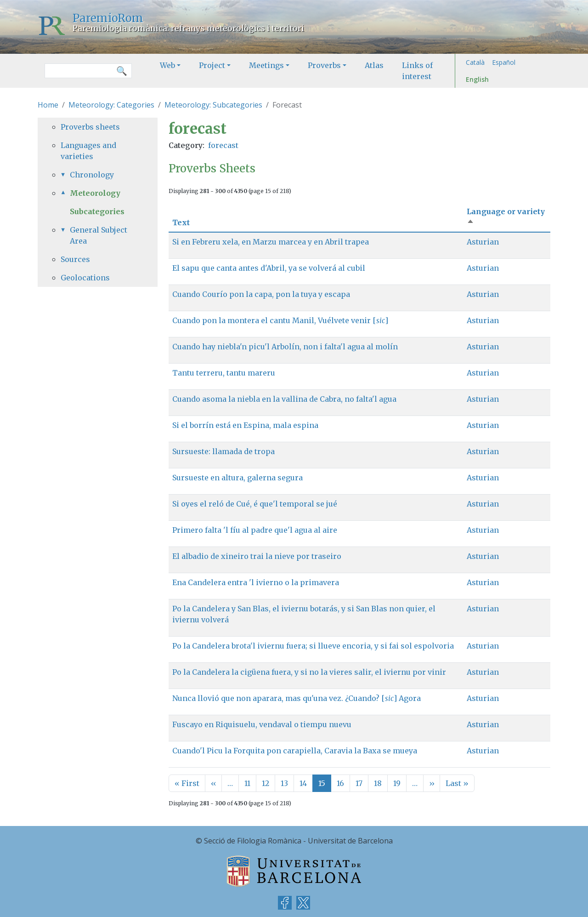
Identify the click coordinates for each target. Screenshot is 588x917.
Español (504, 62)
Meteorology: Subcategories (213, 105)
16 (340, 783)
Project (212, 65)
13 (284, 783)
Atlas (374, 65)
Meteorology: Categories (111, 105)
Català (475, 62)
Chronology (92, 175)
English (477, 79)
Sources (75, 259)
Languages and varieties (88, 151)
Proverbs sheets (90, 127)
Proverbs (324, 65)
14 (303, 783)
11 (247, 783)
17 (359, 783)
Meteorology (95, 193)
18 (378, 783)
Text (181, 222)
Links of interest (417, 71)
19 (397, 783)
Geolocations (85, 278)
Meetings (266, 65)
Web (167, 65)
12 (266, 783)
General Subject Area (99, 235)
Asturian (483, 242)
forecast (223, 145)
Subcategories (97, 211)
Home (48, 105)
